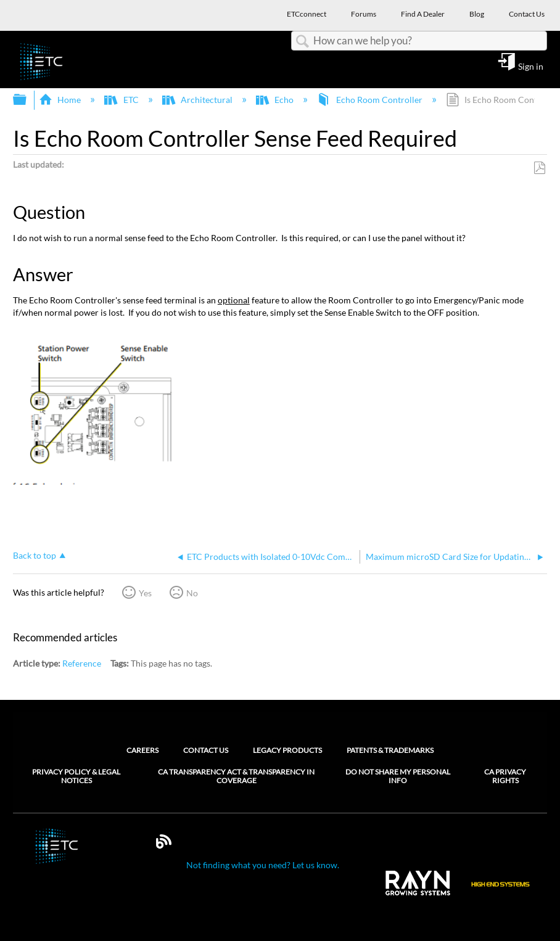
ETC (122, 100)
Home (61, 100)
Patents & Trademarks (390, 750)
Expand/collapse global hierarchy (28, 100)
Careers (142, 750)
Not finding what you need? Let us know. (263, 865)
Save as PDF (539, 168)
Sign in (531, 66)
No (192, 593)
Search (302, 42)
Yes (145, 593)
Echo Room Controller (370, 100)
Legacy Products (287, 750)
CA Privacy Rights (505, 776)
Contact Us (206, 750)
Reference (82, 663)
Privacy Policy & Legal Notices (76, 776)
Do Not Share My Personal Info (398, 776)
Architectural (198, 100)
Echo (276, 100)
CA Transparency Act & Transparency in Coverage (236, 776)
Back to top (35, 555)
